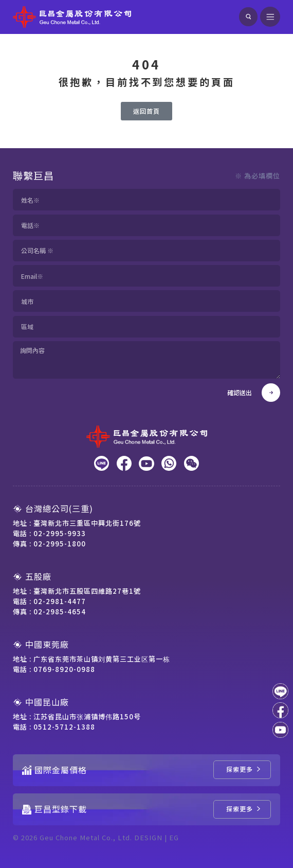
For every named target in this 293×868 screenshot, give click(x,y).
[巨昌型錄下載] (242, 809)
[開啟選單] (270, 17)
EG (174, 837)
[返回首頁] (146, 111)
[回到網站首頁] (72, 17)
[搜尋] (248, 16)
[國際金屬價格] (242, 770)
